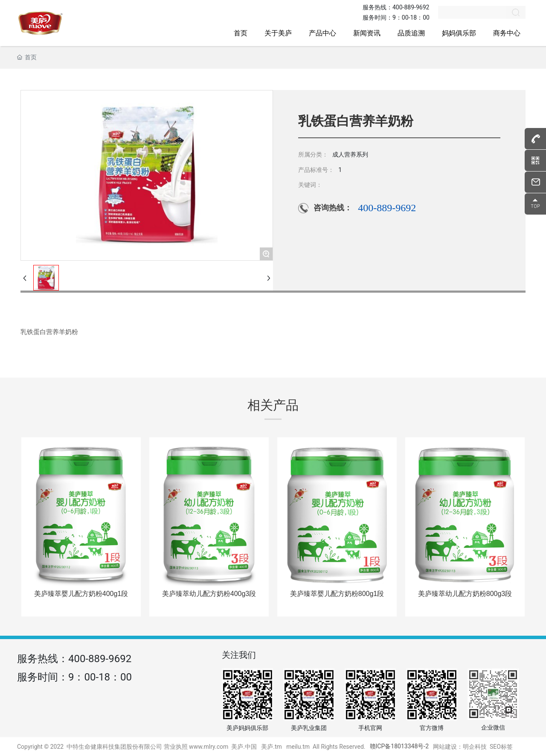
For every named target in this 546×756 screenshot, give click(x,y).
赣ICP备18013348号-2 (399, 746)
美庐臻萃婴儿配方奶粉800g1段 (337, 594)
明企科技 (475, 747)
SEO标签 (501, 747)
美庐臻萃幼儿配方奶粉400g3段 (209, 594)
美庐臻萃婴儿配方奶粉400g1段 (81, 594)
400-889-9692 (411, 7)
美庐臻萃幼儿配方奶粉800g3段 (465, 594)
